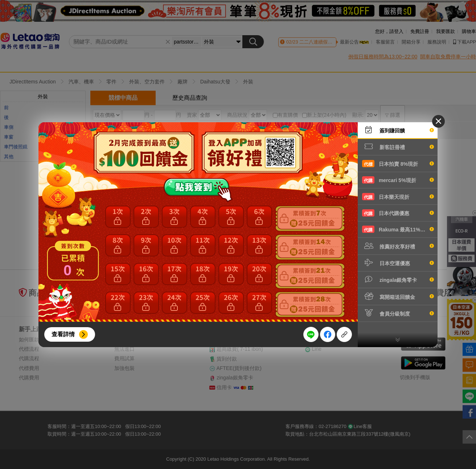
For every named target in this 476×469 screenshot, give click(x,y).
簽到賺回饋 (398, 130)
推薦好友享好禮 (398, 246)
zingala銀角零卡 (398, 279)
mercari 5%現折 (398, 180)
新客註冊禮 (398, 147)
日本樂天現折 (398, 197)
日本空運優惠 (398, 263)
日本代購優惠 (398, 213)
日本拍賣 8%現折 (398, 164)
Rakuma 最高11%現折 (398, 229)
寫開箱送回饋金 (398, 296)
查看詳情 (63, 334)
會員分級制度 (398, 313)
